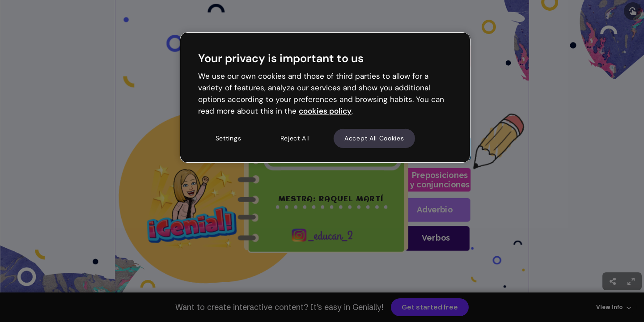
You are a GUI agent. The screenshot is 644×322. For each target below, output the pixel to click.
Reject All (295, 138)
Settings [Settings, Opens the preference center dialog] (229, 138)
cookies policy (325, 111)
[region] (325, 97)
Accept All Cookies (374, 138)
